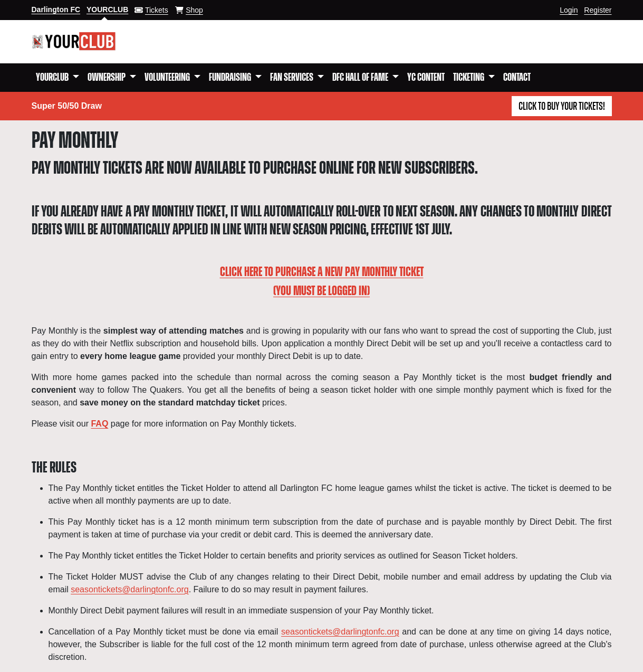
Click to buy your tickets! (562, 107)
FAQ (99, 424)
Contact (517, 78)
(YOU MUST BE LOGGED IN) (321, 291)
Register (598, 10)
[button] (57, 78)
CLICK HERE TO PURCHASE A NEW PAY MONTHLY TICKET (322, 272)
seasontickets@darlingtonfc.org (129, 589)
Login (569, 10)
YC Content (426, 78)
